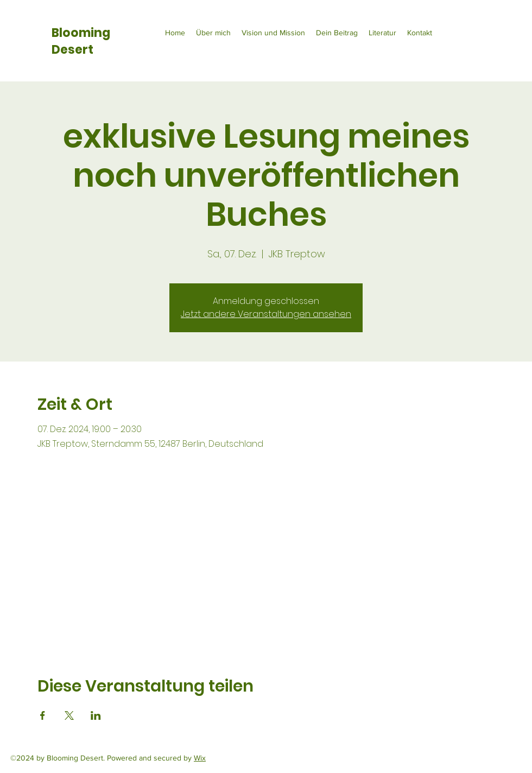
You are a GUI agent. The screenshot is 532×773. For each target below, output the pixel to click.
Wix (200, 758)
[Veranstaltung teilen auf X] (69, 715)
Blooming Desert (81, 41)
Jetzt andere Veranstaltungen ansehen (266, 314)
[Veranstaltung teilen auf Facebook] (43, 715)
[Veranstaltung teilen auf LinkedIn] (96, 715)
